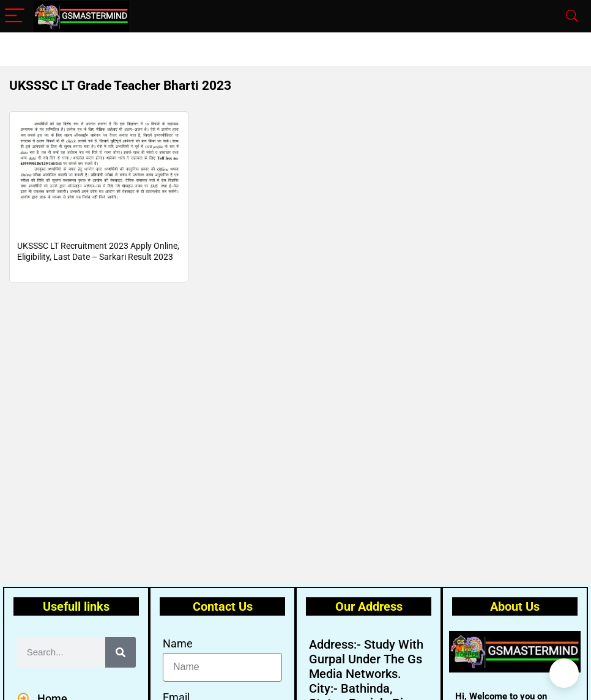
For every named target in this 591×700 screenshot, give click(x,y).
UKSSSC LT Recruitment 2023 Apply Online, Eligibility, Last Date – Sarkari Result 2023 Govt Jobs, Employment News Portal (98, 265)
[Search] (572, 16)
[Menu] (15, 16)
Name (178, 643)
